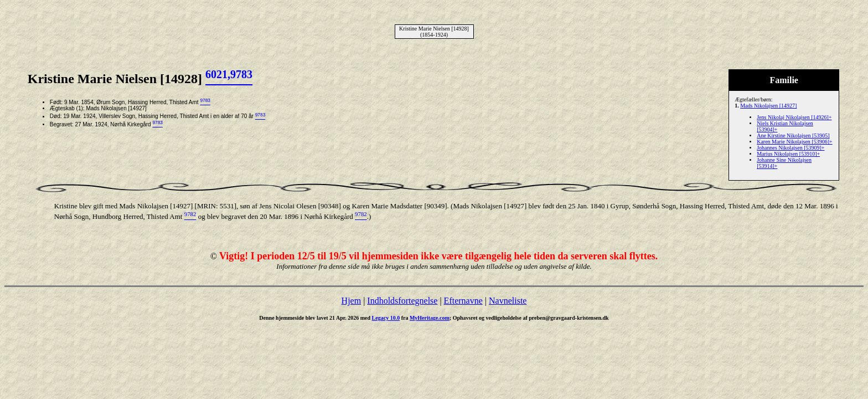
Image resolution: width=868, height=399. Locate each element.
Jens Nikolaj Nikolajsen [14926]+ (794, 117)
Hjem (352, 301)
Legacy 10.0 (386, 318)
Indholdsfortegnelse (402, 301)
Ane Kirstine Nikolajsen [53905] (793, 135)
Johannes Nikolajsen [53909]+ (790, 148)
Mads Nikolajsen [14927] (768, 106)
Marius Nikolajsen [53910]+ (788, 154)
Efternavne (463, 301)
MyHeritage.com (430, 318)
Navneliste (508, 301)
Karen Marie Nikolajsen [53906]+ (794, 142)
